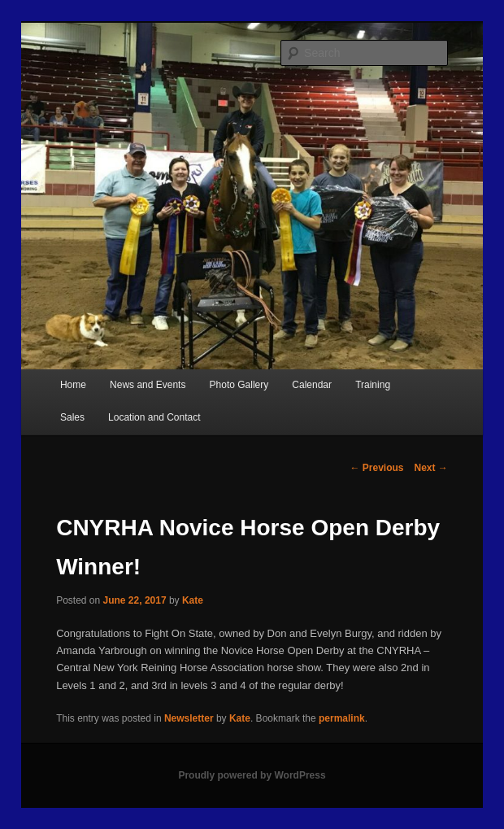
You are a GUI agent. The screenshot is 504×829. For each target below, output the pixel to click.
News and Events (148, 385)
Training (373, 385)
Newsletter (189, 718)
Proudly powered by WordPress (252, 775)
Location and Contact (154, 417)
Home (73, 385)
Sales (72, 417)
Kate (193, 600)
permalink (342, 718)
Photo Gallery (239, 385)
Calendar (312, 385)
